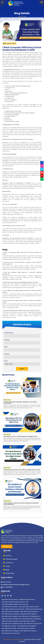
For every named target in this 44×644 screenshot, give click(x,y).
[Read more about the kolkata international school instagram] (5, 596)
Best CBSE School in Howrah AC (11, 633)
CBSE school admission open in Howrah (13, 602)
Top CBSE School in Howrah (10, 607)
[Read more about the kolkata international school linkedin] (11, 596)
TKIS (27, 602)
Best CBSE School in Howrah (10, 599)
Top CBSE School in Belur (9, 626)
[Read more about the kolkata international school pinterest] (8, 596)
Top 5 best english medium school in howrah (15, 604)
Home (20, 16)
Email (6, 347)
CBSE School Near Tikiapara (28, 614)
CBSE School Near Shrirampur (34, 609)
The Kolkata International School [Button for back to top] (13, 639)
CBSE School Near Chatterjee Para (12, 619)
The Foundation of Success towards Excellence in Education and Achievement (21, 504)
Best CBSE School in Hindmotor (29, 612)
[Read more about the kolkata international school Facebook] (2, 596)
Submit (22, 369)
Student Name (9, 333)
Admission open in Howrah (27, 599)
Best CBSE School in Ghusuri (28, 631)
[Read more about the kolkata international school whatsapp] (42, 179)
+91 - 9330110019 (8, 587)
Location (7, 354)
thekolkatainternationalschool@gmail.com (16, 585)
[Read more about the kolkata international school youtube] (42, 173)
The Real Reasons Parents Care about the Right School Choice (22, 470)
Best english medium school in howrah (13, 609)
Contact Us (7, 546)
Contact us (8, 563)
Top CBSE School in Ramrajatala (27, 626)
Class (6, 361)
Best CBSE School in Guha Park (33, 624)
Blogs (6, 570)
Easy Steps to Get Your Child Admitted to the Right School (20, 436)
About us (7, 556)
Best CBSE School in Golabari (26, 628)
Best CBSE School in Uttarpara (11, 614)
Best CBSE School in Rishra (28, 621)
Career (7, 566)
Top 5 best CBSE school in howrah (29, 607)
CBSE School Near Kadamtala (10, 621)
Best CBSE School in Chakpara (11, 631)
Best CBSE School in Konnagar (10, 612)
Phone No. (7, 340)
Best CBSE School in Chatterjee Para (29, 616)
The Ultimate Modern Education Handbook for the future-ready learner (20, 403)
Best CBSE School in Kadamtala (32, 619)
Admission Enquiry (10, 559)
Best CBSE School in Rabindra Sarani (12, 624)
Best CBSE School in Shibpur (10, 616)
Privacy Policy (9, 573)
